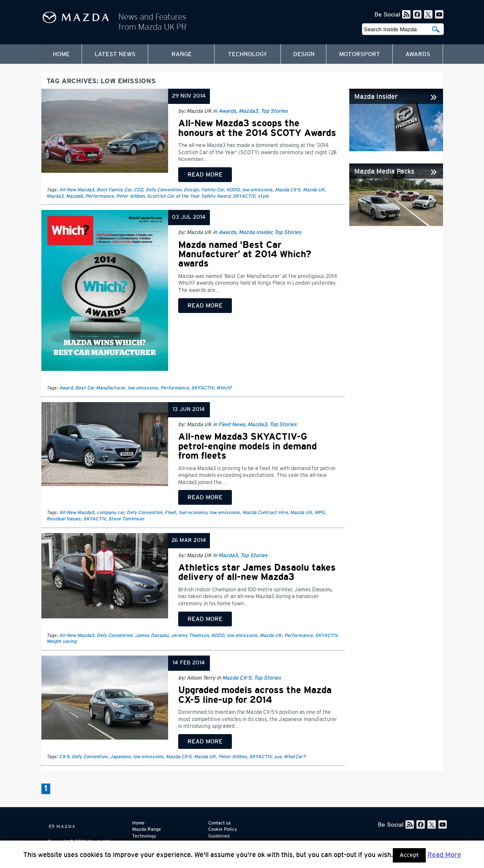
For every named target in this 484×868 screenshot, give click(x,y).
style (263, 196)
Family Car (212, 190)
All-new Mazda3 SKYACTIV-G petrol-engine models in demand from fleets (247, 446)
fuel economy (193, 513)
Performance (99, 196)
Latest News (115, 54)
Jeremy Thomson (190, 635)
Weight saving (61, 641)
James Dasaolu (151, 635)
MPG (320, 513)
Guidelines (219, 836)
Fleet (170, 513)
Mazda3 (248, 111)
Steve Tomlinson (126, 519)
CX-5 (64, 757)
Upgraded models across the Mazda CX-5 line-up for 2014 (255, 695)
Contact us (219, 823)
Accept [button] (409, 855)
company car (110, 513)
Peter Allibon (130, 196)
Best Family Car (114, 190)
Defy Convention (163, 190)
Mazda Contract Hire (265, 513)
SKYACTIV (244, 196)
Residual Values (64, 519)
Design (304, 54)
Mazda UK (314, 190)
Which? (224, 388)
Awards (418, 54)
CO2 (139, 190)
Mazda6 (74, 196)
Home (61, 54)
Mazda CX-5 (288, 190)
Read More (444, 855)
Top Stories (274, 111)
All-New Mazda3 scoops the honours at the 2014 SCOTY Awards (257, 128)
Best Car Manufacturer (100, 388)
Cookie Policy (223, 829)
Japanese (120, 757)
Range (182, 54)
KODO (233, 190)
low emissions (257, 190)
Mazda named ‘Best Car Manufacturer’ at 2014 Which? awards (245, 254)
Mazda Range (147, 829)
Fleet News (232, 425)
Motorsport (360, 54)
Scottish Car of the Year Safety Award (189, 196)
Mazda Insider (255, 233)
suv (278, 757)
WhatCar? (295, 757)
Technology (248, 54)
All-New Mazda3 (77, 190)
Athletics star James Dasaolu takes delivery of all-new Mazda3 (257, 572)
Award (66, 388)
